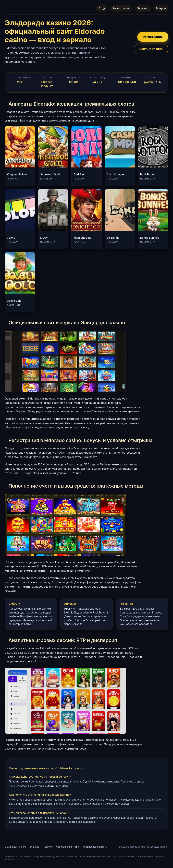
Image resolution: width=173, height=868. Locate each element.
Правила (48, 847)
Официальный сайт (15, 847)
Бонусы (161, 8)
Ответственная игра (68, 847)
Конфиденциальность (95, 847)
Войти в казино (151, 49)
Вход (102, 8)
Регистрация (121, 8)
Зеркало (143, 8)
